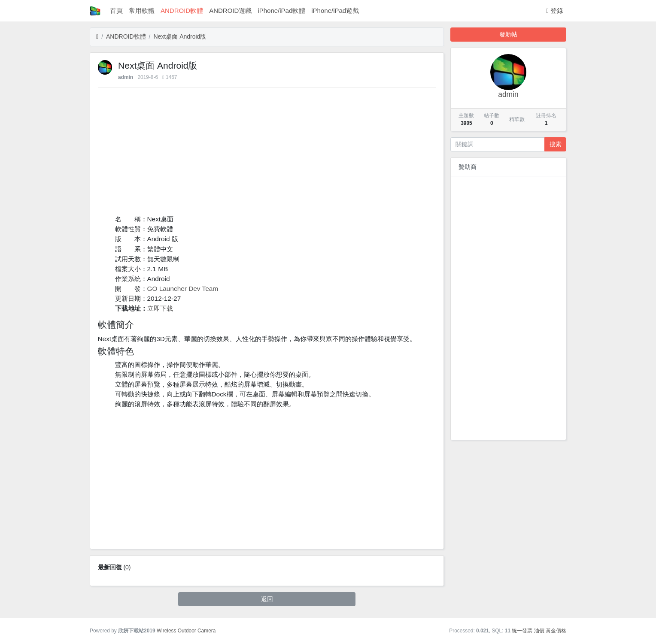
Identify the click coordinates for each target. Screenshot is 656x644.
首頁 (116, 11)
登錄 (555, 11)
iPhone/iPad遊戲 (335, 11)
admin (126, 77)
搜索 (556, 144)
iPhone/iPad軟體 (281, 11)
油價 (539, 631)
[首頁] (97, 37)
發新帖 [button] (508, 34)
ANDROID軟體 (182, 11)
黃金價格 (556, 631)
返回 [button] (267, 599)
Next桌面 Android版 (180, 36)
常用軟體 (142, 11)
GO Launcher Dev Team (183, 289)
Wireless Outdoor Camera (186, 631)
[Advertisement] (267, 154)
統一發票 (522, 631)
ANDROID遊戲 (230, 11)
